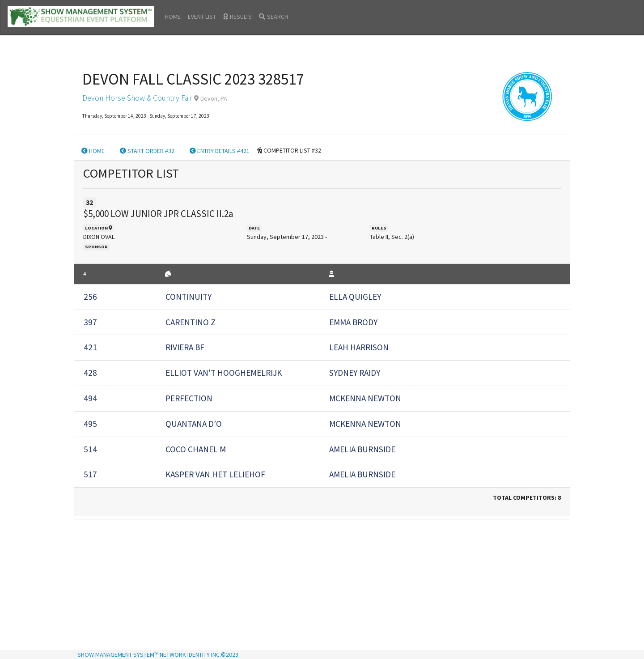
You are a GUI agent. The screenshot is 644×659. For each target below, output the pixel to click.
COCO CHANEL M (196, 449)
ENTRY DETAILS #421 (220, 151)
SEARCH (273, 17)
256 (90, 297)
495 (90, 424)
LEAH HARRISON (359, 347)
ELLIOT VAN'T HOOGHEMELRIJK (224, 373)
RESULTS (237, 17)
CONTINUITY (189, 297)
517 (90, 474)
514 (90, 449)
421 (90, 347)
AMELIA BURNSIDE (362, 449)
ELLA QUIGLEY (355, 297)
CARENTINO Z (191, 322)
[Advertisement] (322, 586)
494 (90, 398)
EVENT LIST (202, 17)
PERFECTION (189, 398)
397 (90, 322)
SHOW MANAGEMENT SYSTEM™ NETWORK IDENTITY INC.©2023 (158, 655)
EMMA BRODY (353, 322)
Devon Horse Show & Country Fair (137, 98)
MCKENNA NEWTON (365, 398)
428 (90, 373)
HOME (173, 17)
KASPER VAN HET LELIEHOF (215, 474)
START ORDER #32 (147, 151)
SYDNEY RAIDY (355, 373)
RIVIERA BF (185, 347)
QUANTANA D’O (194, 424)
